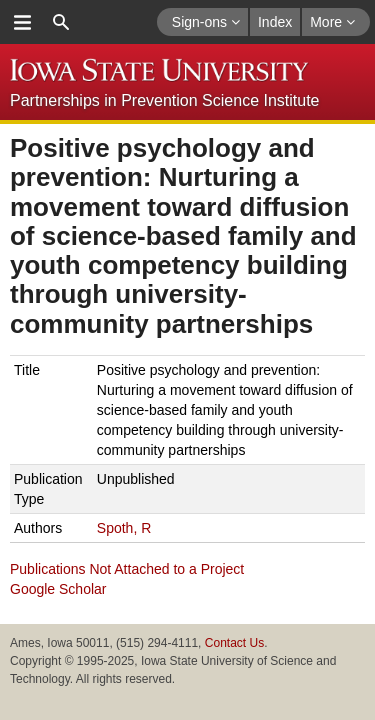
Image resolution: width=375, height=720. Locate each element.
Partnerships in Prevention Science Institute (165, 100)
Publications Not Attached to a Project (127, 569)
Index (275, 22)
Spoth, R (124, 528)
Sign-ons (206, 22)
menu (22, 22)
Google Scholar (58, 589)
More (332, 22)
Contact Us (234, 643)
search (61, 22)
